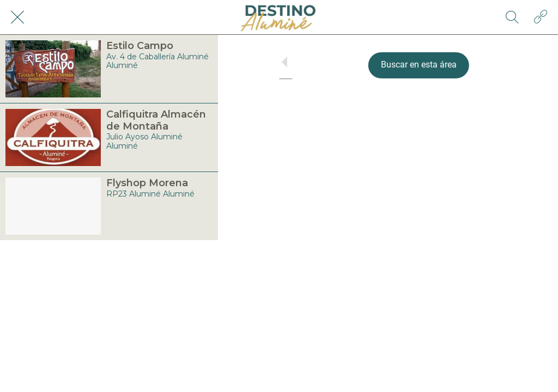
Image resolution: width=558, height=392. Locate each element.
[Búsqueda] (512, 17)
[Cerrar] (17, 17)
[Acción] (541, 17)
